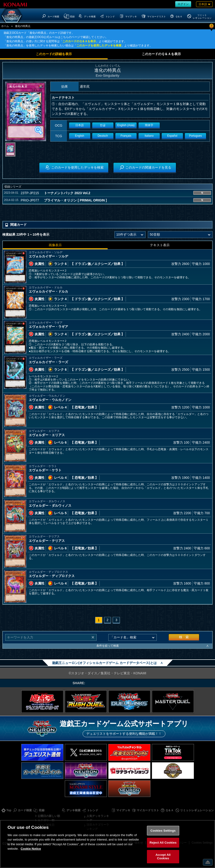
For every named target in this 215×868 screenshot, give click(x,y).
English (79, 136)
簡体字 (149, 125)
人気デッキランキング (98, 818)
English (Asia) (126, 125)
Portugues (195, 136)
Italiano (149, 136)
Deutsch (103, 136)
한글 (103, 125)
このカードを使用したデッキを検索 (99, 45)
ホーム (5, 26)
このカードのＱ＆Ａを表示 (79, 41)
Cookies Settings (163, 831)
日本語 (80, 125)
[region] (107, 844)
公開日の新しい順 (49, 816)
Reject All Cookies (163, 843)
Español (172, 136)
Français (126, 136)
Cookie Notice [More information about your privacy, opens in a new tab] (31, 849)
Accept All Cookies (163, 857)
